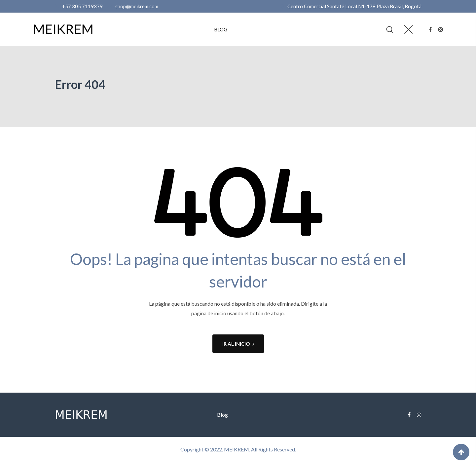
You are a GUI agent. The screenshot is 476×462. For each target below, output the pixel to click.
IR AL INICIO (238, 344)
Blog (221, 29)
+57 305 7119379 (82, 6)
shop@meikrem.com (137, 6)
